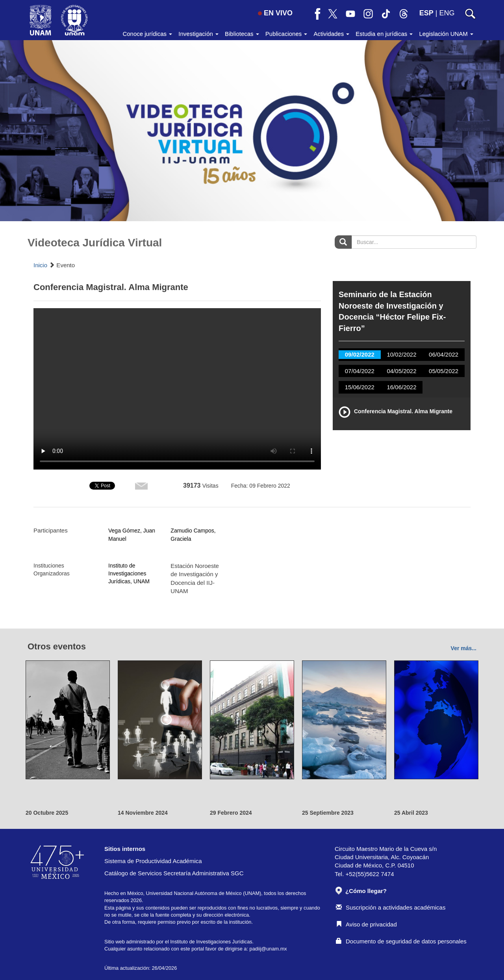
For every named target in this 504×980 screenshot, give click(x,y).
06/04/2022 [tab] (444, 354)
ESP (426, 13)
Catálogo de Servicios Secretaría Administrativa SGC (174, 873)
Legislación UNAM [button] (446, 34)
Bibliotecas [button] (242, 34)
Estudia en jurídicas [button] (384, 34)
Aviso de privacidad (366, 924)
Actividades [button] (331, 34)
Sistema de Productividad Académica (153, 861)
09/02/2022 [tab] (360, 354)
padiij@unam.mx (268, 949)
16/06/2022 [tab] (401, 387)
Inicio (40, 265)
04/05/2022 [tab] (401, 371)
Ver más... (464, 648)
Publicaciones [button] (286, 34)
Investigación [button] (198, 34)
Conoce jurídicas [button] (147, 34)
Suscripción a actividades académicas (391, 907)
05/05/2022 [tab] (444, 371)
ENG (447, 13)
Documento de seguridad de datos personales (401, 941)
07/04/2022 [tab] (360, 371)
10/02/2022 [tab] (401, 354)
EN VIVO (275, 13)
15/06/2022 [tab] (360, 387)
